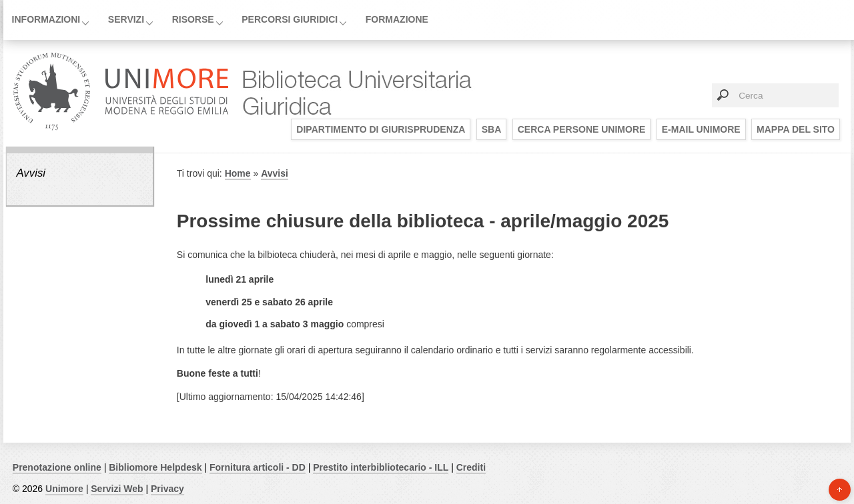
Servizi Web (117, 489)
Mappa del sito (796, 129)
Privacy (167, 489)
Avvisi (31, 173)
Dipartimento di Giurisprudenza (381, 129)
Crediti (471, 467)
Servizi (126, 19)
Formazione (397, 19)
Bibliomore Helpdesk (155, 467)
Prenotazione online (57, 467)
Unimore (64, 489)
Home (238, 173)
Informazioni (46, 19)
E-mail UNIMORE (701, 129)
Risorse (193, 19)
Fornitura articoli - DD (258, 467)
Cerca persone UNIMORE (582, 129)
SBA (492, 129)
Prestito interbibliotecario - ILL (381, 467)
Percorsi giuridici (290, 19)
